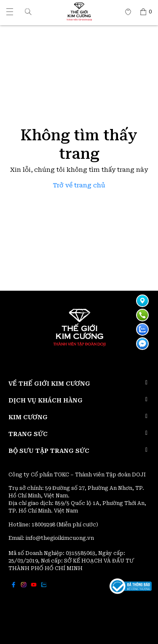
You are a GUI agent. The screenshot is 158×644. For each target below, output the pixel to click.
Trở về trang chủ (79, 185)
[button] (28, 12)
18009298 (44, 525)
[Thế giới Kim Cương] (10, 12)
